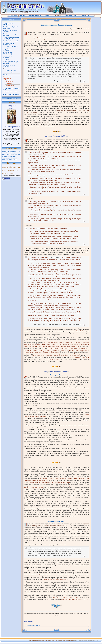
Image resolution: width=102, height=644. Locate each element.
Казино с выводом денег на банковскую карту (87, 640)
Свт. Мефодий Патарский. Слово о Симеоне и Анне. (10, 159)
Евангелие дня (11, 98)
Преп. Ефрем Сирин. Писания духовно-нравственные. (11, 155)
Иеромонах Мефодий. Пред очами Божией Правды (11, 152)
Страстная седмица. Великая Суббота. (56, 25)
